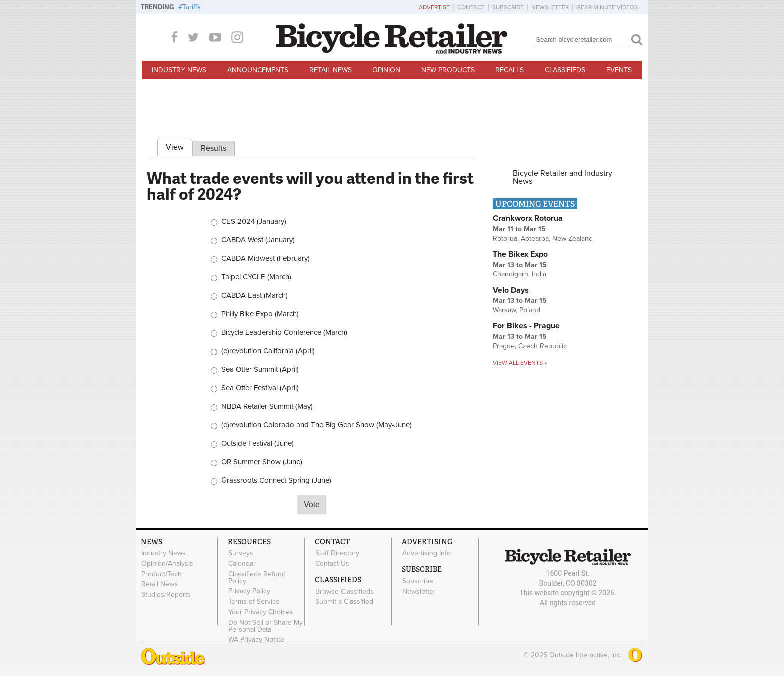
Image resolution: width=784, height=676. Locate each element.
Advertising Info (427, 553)
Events (619, 70)
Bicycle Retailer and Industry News (563, 177)
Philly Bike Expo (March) (260, 314)
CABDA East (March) (255, 296)
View (179, 146)
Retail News (331, 70)
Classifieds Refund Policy (257, 577)
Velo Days (511, 290)
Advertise (434, 7)
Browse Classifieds (345, 591)
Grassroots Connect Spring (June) (276, 481)
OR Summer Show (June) (262, 462)
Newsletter (550, 7)
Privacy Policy (249, 591)
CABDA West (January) (258, 240)
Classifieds (565, 70)
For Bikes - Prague (526, 326)
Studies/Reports (166, 595)
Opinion (386, 70)
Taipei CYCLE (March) (256, 277)
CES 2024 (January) (254, 222)
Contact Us (332, 563)
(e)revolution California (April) (268, 351)
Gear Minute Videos (607, 7)
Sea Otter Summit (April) (260, 370)
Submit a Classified (344, 602)
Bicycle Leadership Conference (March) (284, 333)
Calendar (242, 563)
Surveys (241, 553)
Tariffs (192, 7)
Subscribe (508, 7)
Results (214, 148)
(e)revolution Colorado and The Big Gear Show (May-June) (317, 425)
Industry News (179, 70)
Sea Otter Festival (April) (260, 388)
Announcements (258, 70)
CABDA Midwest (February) (266, 259)
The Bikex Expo (520, 254)
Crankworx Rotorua (528, 218)
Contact (471, 7)
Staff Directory (337, 553)
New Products (448, 70)
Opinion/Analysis (167, 563)
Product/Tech (162, 574)
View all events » (520, 363)
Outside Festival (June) (258, 444)
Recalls (510, 70)
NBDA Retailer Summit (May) (267, 407)
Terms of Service (254, 602)
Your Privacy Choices (261, 612)
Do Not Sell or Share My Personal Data (266, 626)
